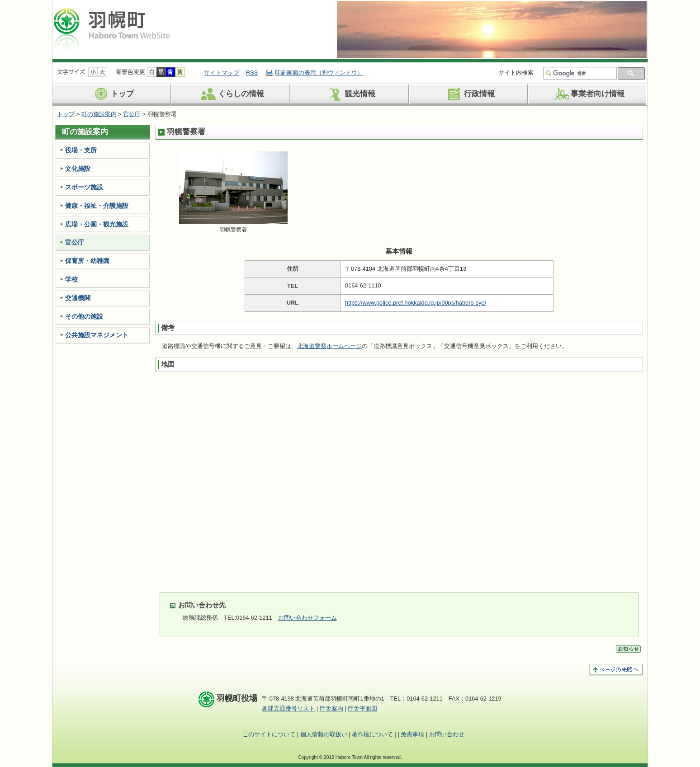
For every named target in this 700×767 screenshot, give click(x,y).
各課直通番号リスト (288, 708)
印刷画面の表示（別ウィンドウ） (319, 73)
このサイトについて (269, 734)
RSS (252, 73)
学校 (71, 279)
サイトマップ (222, 73)
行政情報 (469, 94)
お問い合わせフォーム (307, 618)
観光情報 (350, 94)
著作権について (372, 734)
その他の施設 (84, 316)
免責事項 (412, 734)
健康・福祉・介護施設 (97, 206)
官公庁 (132, 114)
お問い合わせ (447, 734)
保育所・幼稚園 (87, 261)
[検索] (584, 73)
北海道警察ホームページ (329, 346)
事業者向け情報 (587, 94)
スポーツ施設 (84, 187)
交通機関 (78, 298)
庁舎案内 (331, 708)
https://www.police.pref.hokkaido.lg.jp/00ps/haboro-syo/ (416, 303)
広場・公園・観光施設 (97, 224)
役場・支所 (81, 150)
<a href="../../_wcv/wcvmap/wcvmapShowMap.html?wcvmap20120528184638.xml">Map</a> (399, 479)
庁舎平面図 (362, 708)
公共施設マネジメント (97, 335)
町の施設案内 (99, 114)
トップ (112, 94)
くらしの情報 (231, 94)
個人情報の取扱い (324, 734)
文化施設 (78, 169)
